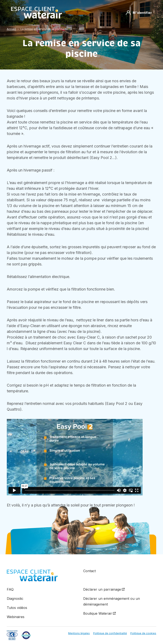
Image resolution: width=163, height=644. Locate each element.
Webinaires (16, 617)
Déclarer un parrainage (102, 589)
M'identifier (139, 13)
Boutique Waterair (98, 613)
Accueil (11, 29)
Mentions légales (79, 633)
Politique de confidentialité (110, 633)
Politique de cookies (143, 633)
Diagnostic (15, 599)
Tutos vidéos (17, 608)
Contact (89, 571)
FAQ (10, 589)
